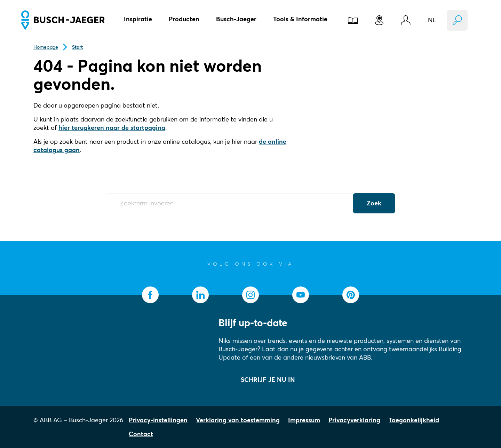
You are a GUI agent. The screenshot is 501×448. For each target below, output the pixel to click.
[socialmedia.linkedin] (200, 295)
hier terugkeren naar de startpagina (112, 128)
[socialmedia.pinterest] (351, 295)
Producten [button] (184, 19)
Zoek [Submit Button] (374, 203)
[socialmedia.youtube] (301, 295)
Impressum (304, 420)
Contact (141, 434)
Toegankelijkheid (414, 420)
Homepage (46, 47)
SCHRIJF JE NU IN (268, 380)
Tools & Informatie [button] (300, 19)
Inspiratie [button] (138, 19)
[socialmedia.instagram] (250, 295)
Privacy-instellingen (158, 420)
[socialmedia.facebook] (150, 295)
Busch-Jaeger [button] (236, 19)
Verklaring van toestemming (238, 420)
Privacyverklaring (354, 420)
